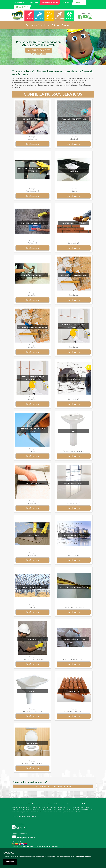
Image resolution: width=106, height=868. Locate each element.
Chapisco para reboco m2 (32, 223)
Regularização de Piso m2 (74, 639)
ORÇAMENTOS (22, 7)
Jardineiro (55, 846)
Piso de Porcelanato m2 (74, 483)
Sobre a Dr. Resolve (27, 804)
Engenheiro (88, 846)
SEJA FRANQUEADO (50, 2)
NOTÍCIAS (34, 2)
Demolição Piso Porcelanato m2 (32, 327)
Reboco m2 (32, 639)
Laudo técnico (74, 379)
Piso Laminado (32, 535)
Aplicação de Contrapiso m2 (74, 119)
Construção (73, 846)
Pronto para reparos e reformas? (25, 816)
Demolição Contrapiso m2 (32, 275)
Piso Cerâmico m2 (32, 483)
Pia (74, 431)
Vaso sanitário (32, 743)
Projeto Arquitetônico (74, 535)
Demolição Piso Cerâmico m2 (74, 275)
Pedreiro (15, 846)
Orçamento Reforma (32, 119)
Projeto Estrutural (32, 587)
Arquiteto (81, 846)
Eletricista (22, 846)
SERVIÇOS (79, 2)
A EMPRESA (20, 2)
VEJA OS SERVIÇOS (39, 54)
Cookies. (9, 853)
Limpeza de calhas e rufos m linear (32, 430)
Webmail (85, 804)
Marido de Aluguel (45, 846)
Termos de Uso (53, 804)
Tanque (32, 691)
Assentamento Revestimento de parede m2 (32, 170)
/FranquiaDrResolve (24, 838)
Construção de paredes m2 (74, 223)
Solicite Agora (32, 144)
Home (14, 804)
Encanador (29, 846)
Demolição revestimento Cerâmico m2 (74, 326)
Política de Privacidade (83, 856)
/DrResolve (19, 828)
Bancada (74, 171)
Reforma (67, 846)
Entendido (10, 862)
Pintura (61, 846)
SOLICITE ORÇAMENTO (39, 50)
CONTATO (66, 2)
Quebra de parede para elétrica (74, 587)
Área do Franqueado (70, 804)
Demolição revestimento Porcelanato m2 (32, 378)
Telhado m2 (74, 691)
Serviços (41, 804)
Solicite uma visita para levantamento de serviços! (53, 786)
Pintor (36, 846)
